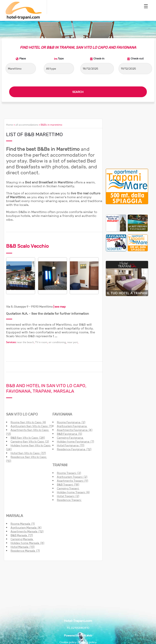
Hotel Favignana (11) (71, 445)
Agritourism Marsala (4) (26, 528)
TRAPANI (60, 465)
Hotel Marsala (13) (23, 547)
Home (10, 125)
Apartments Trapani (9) (73, 481)
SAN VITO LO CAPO (22, 414)
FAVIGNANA (62, 414)
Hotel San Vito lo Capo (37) (28, 453)
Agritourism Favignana (72, 426)
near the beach (25, 342)
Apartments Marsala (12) (27, 531)
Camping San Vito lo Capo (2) (30, 442)
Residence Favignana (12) (74, 449)
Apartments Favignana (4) (75, 430)
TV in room (41, 342)
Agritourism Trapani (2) (72, 477)
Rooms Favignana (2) (71, 422)
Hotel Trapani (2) (68, 496)
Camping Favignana (70, 438)
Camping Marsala (22, 539)
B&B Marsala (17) (22, 535)
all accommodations (27, 125)
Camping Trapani (68, 488)
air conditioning (57, 342)
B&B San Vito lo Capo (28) (28, 438)
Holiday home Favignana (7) (75, 442)
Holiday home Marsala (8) (27, 543)
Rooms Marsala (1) (23, 524)
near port (73, 342)
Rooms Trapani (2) (69, 473)
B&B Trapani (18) (68, 485)
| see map (59, 307)
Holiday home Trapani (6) (73, 492)
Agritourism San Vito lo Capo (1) (31, 426)
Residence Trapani (69, 500)
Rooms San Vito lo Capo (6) (28, 422)
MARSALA (15, 516)
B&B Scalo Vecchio (27, 246)
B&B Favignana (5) (69, 434)
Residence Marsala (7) (25, 551)
